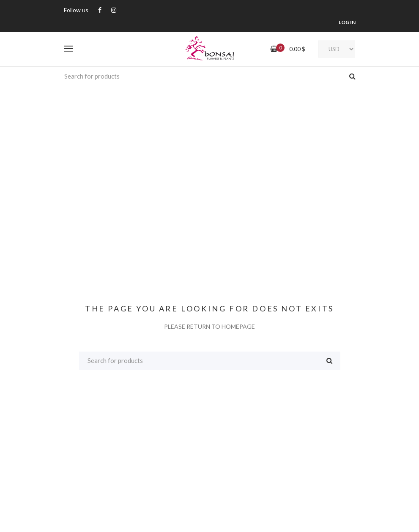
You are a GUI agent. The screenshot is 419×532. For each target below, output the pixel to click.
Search (352, 76)
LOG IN (347, 22)
